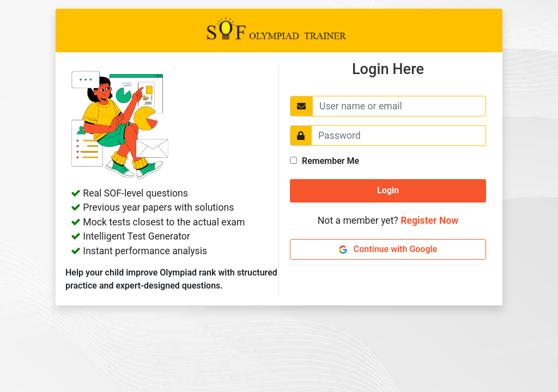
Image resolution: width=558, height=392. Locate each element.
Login (388, 190)
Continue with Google (388, 249)
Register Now (429, 220)
